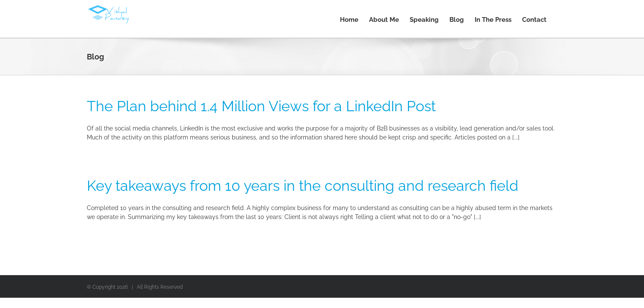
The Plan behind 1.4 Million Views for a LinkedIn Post (261, 106)
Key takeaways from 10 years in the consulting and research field (303, 186)
